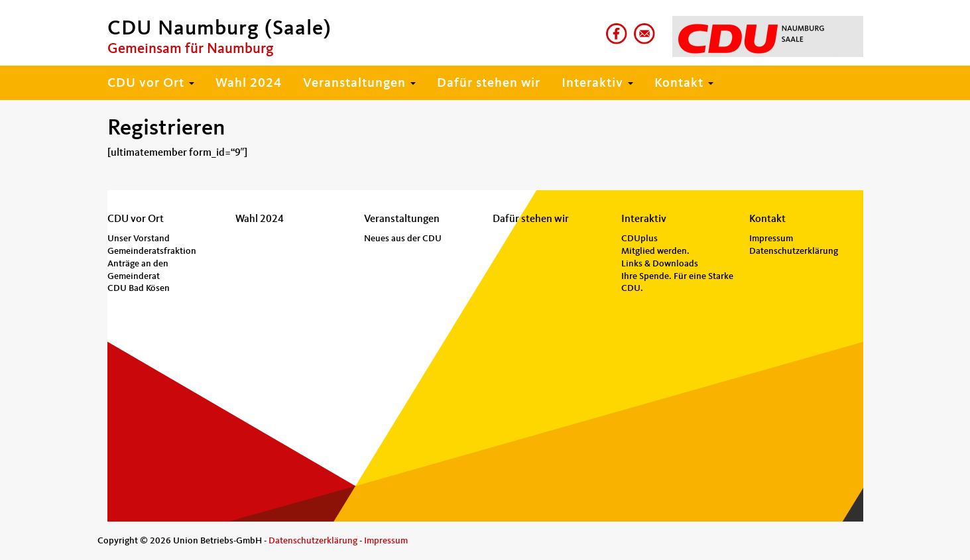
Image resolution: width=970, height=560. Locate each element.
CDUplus (639, 239)
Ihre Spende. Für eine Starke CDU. (677, 283)
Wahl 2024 (249, 84)
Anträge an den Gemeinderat (138, 270)
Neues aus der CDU (403, 239)
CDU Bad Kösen (139, 288)
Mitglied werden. (655, 251)
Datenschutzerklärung (794, 251)
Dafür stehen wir (489, 84)
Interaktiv (597, 84)
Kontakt (684, 84)
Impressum (771, 239)
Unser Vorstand (139, 239)
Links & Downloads (660, 264)
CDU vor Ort (151, 84)
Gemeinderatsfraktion (152, 251)
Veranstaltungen (359, 84)
